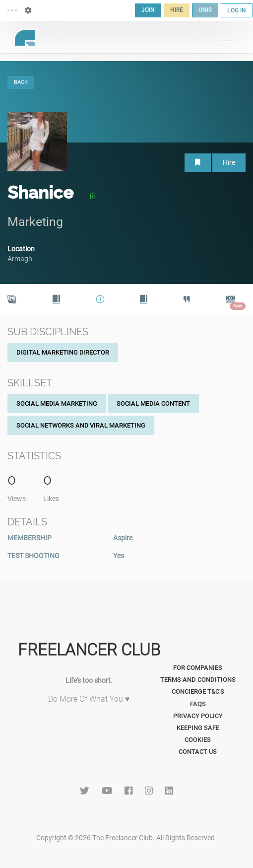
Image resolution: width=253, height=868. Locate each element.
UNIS (205, 10)
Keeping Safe (198, 728)
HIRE (177, 10)
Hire (229, 162)
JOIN (148, 10)
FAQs (198, 704)
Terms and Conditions (198, 680)
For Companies (198, 668)
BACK (21, 82)
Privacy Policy (198, 716)
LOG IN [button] (237, 10)
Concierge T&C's (198, 691)
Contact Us (198, 752)
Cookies (198, 740)
